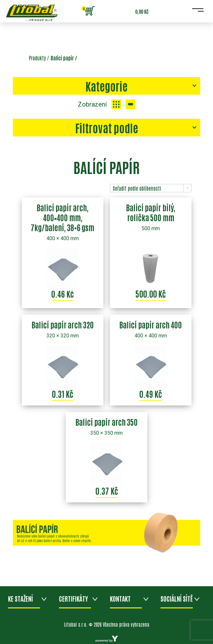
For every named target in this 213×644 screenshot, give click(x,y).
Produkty (37, 58)
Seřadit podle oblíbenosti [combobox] (137, 188)
